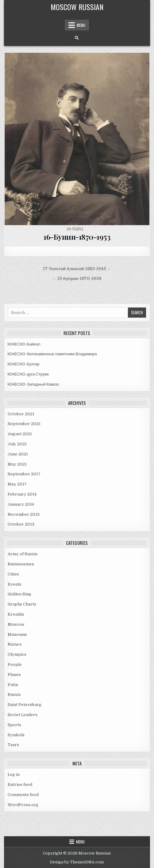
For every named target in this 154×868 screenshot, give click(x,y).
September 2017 (24, 474)
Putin (13, 685)
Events (15, 584)
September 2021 (24, 424)
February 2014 (22, 494)
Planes (14, 675)
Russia (14, 694)
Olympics (17, 654)
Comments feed (23, 795)
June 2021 (18, 454)
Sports (14, 725)
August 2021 (20, 434)
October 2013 (21, 524)
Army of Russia (23, 554)
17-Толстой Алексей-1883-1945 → (77, 269)
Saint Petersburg (25, 705)
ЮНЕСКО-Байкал (24, 344)
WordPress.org (23, 805)
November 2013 (24, 514)
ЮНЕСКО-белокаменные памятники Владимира (52, 354)
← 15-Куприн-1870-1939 (77, 279)
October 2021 (21, 414)
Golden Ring (19, 594)
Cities (13, 574)
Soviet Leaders (23, 715)
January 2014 (21, 504)
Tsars (13, 745)
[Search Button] (77, 38)
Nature (15, 644)
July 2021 (17, 444)
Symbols (16, 735)
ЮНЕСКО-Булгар (24, 364)
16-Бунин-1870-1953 (77, 237)
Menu (81, 25)
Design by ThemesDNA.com (77, 862)
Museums (17, 634)
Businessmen (21, 564)
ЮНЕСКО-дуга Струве (28, 374)
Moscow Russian (77, 7)
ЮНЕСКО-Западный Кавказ (33, 384)
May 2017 (17, 484)
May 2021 (17, 464)
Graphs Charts (22, 604)
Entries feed (20, 785)
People (78, 229)
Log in (14, 774)
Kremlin (16, 614)
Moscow (16, 624)
